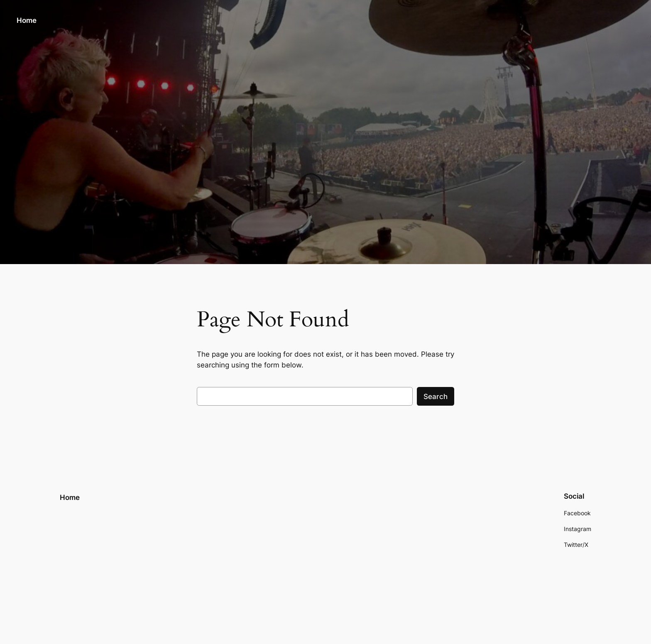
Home (27, 20)
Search (436, 397)
